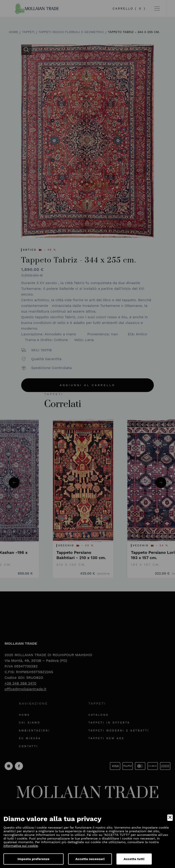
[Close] (170, 818)
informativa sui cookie (21, 846)
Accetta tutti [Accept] (134, 859)
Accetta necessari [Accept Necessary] (90, 859)
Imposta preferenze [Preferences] (33, 859)
